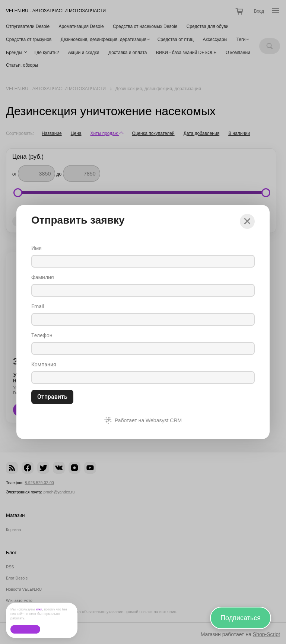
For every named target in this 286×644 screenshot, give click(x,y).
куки (39, 609)
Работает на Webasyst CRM (148, 420)
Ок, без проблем (25, 629)
